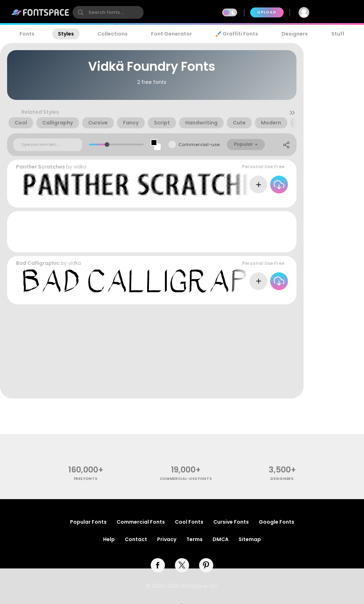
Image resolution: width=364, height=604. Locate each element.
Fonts (27, 34)
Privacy (167, 539)
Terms (194, 539)
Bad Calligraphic (38, 263)
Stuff (338, 34)
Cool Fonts (189, 522)
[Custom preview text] (48, 145)
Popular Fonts (88, 522)
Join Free (336, 12)
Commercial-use (199, 145)
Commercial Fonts (141, 522)
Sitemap (250, 539)
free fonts (86, 479)
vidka (80, 167)
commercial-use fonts (186, 479)
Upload (267, 12)
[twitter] (182, 565)
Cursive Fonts (231, 522)
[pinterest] (206, 565)
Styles (66, 34)
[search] (108, 12)
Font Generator (172, 34)
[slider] (107, 145)
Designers (295, 34)
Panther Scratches (41, 167)
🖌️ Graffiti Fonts (237, 34)
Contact (136, 539)
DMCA (221, 539)
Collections (113, 34)
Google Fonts (277, 522)
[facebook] (158, 565)
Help (109, 539)
